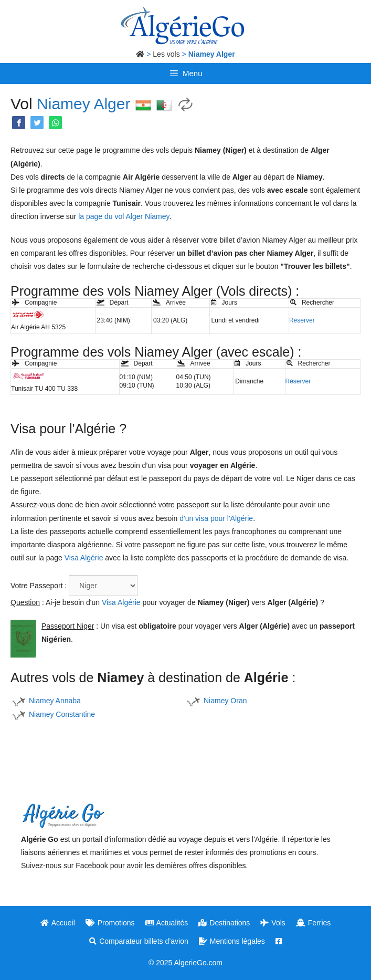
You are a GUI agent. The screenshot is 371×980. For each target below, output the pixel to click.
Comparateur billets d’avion (139, 941)
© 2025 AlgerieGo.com (185, 963)
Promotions (110, 923)
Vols (273, 923)
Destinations (224, 923)
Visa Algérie (84, 558)
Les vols (166, 54)
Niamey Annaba (55, 701)
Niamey (63, 104)
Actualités (167, 923)
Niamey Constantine (62, 714)
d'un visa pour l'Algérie (216, 518)
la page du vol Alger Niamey (124, 216)
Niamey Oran (225, 701)
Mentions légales (232, 941)
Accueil (58, 923)
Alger (112, 104)
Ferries (314, 923)
